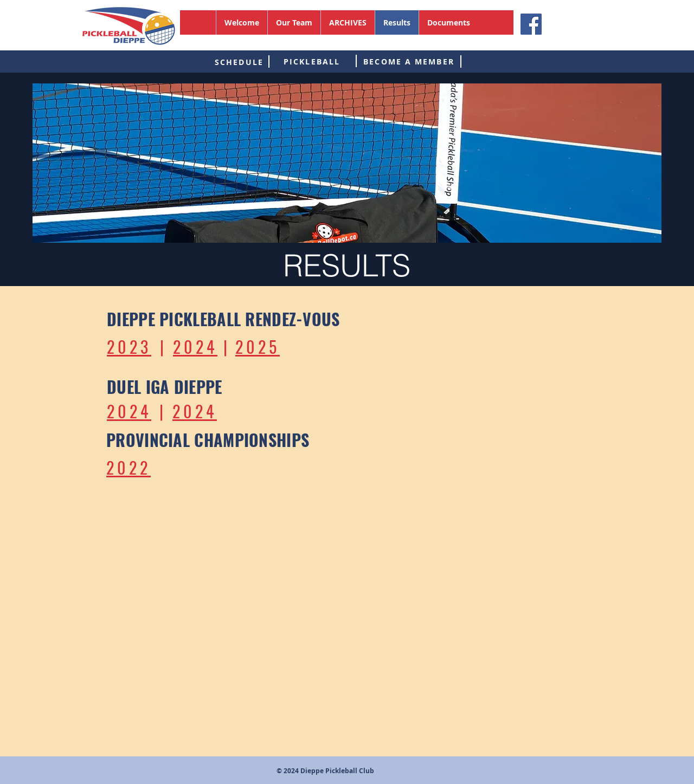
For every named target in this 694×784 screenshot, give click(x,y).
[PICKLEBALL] (312, 61)
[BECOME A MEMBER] (409, 61)
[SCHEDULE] (239, 62)
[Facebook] (531, 24)
